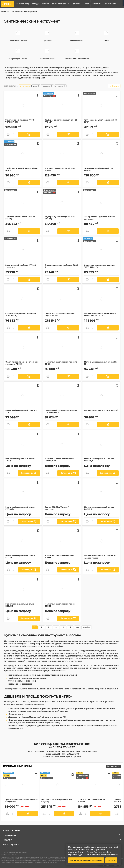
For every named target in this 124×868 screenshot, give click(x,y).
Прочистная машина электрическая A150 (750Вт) (21, 802)
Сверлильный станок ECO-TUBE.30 (101, 557)
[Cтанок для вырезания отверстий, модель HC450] (62, 299)
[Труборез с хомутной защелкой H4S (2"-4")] (23, 154)
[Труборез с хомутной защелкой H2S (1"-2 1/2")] (62, 106)
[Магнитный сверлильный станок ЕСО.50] (62, 590)
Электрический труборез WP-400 (101, 218)
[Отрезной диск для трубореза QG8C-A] (62, 251)
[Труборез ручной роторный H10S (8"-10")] (62, 154)
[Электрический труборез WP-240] (23, 251)
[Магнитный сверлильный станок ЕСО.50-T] (23, 541)
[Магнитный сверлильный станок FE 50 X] (101, 348)
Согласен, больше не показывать (86, 860)
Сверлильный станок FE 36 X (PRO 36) (101, 410)
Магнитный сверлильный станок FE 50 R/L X (61, 363)
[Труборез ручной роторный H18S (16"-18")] (23, 203)
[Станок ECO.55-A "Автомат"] (62, 493)
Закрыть (111, 860)
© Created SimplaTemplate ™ (113, 865)
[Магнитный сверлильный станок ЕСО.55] (62, 541)
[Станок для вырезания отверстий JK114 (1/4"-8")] (23, 299)
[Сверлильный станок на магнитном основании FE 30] (62, 396)
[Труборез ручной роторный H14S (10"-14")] (101, 154)
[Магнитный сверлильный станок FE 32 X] (23, 396)
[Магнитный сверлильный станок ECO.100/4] (101, 445)
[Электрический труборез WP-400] (101, 203)
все (77, 627)
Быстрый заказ (14, 134)
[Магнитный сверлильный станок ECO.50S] (23, 590)
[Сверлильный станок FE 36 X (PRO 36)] (101, 396)
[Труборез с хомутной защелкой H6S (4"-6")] (101, 106)
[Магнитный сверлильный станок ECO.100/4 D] (62, 445)
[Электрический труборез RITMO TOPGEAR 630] (23, 106)
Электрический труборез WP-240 (23, 266)
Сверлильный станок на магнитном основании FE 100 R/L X (101, 316)
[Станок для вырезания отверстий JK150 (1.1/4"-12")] (101, 251)
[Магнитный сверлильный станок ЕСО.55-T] (101, 493)
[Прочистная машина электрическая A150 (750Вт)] (21, 785)
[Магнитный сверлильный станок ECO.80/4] (23, 493)
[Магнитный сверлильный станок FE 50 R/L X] (62, 348)
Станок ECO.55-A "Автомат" (62, 508)
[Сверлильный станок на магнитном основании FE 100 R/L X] (101, 299)
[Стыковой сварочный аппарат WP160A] (94, 785)
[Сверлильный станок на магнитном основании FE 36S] (23, 348)
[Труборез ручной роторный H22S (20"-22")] (62, 203)
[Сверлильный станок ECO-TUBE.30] (101, 541)
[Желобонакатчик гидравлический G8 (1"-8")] (58, 785)
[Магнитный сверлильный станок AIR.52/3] (23, 445)
